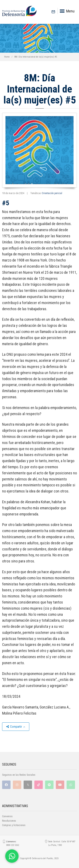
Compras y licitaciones (14, 825)
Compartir (16, 727)
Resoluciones (9, 821)
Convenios (7, 816)
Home (7, 57)
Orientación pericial (52, 193)
